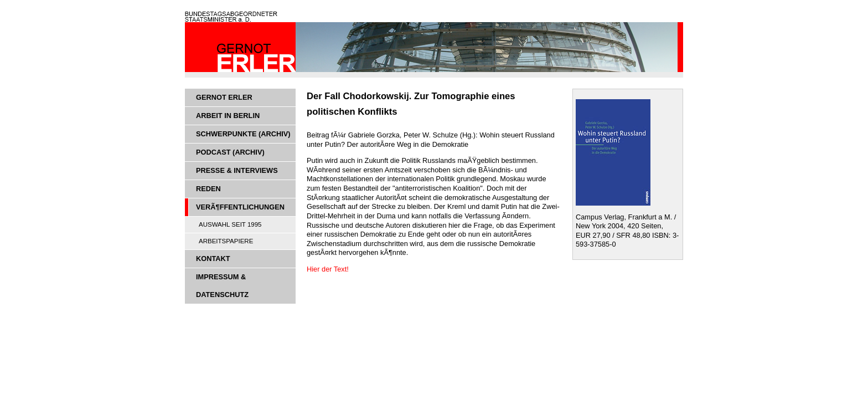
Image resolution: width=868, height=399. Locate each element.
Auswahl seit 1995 (230, 224)
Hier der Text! (329, 269)
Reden (208, 189)
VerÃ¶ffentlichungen (240, 207)
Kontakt (213, 259)
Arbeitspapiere (226, 241)
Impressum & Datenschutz (222, 286)
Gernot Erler (224, 97)
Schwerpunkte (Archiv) (243, 134)
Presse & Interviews (237, 170)
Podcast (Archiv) (230, 152)
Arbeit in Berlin (228, 116)
